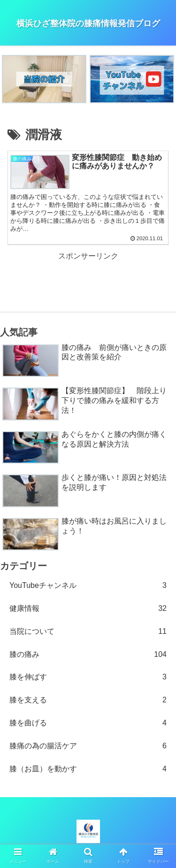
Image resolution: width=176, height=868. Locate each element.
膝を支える (88, 700)
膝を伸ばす (88, 677)
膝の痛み (88, 655)
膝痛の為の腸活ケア (88, 746)
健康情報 (88, 609)
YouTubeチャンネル (88, 586)
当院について (88, 632)
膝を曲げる (88, 723)
